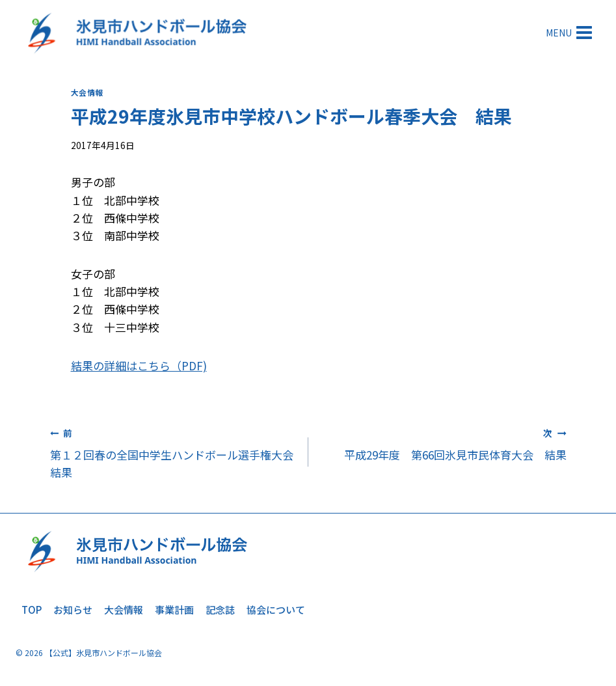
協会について (276, 610)
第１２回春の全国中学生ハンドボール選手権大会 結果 (177, 452)
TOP (32, 610)
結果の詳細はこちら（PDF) (139, 365)
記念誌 (220, 610)
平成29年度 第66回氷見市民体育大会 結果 (443, 443)
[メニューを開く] (570, 32)
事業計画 (174, 610)
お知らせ (73, 610)
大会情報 (87, 92)
